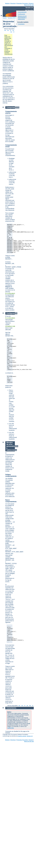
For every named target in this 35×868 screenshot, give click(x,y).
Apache (5, 18)
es (8, 30)
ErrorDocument (10, 293)
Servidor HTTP (12, 18)
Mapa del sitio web (29, 5)
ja (13, 30)
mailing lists (11, 728)
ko (11, 32)
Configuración (21, 14)
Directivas (13, 3)
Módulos (7, 3)
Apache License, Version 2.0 (25, 736)
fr (11, 30)
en (5, 30)
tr (14, 32)
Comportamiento (22, 12)
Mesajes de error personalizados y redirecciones (22, 18)
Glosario (31, 3)
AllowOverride (10, 326)
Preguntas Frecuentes (22, 3)
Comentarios (21, 24)
